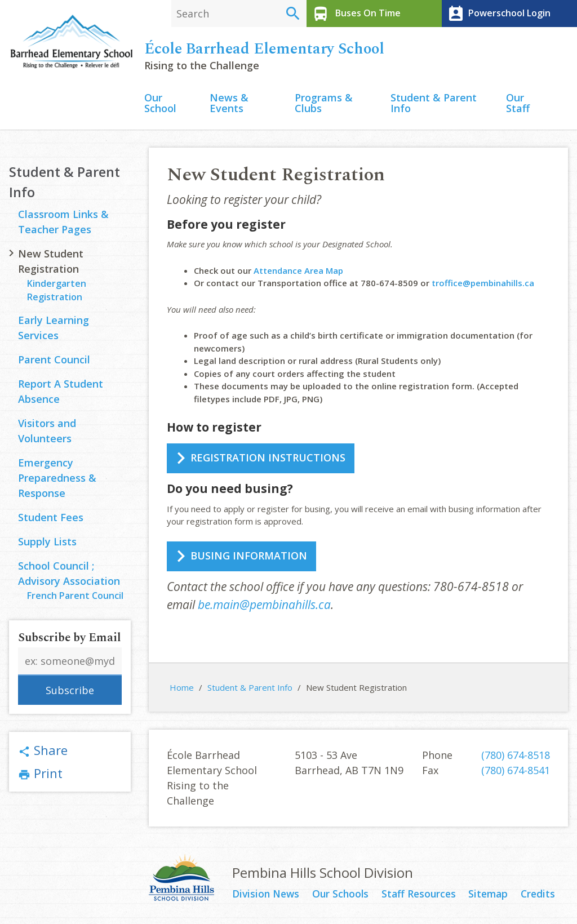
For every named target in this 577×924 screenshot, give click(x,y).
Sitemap (490, 896)
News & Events (229, 105)
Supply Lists (47, 544)
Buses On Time (355, 14)
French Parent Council (75, 598)
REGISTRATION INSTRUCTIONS (268, 459)
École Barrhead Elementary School (264, 50)
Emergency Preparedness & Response (57, 480)
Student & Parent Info (434, 105)
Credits (539, 896)
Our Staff (518, 105)
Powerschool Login (497, 14)
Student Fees (51, 519)
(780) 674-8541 (516, 772)
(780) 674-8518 (516, 757)
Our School (160, 105)
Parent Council (54, 362)
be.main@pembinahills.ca (264, 606)
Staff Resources (420, 896)
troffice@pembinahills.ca (483, 285)
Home (182, 689)
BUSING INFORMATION (249, 557)
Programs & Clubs (324, 105)
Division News (267, 896)
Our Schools (342, 896)
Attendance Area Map (298, 272)
